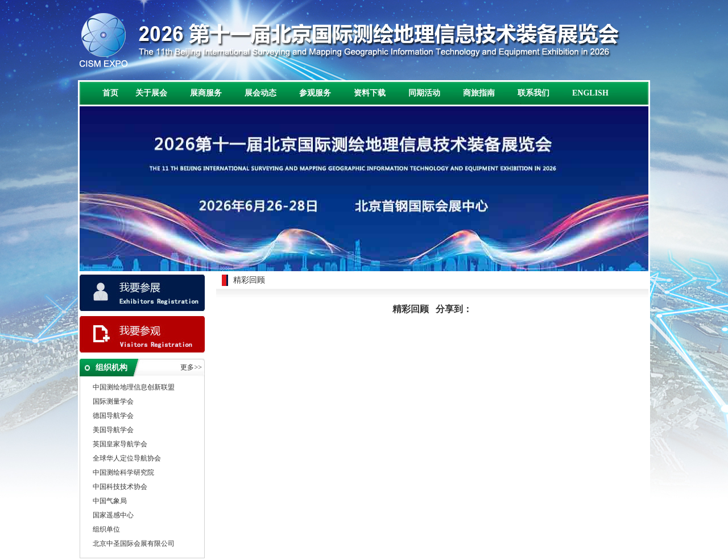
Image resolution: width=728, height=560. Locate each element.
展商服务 (206, 93)
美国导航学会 (113, 430)
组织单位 (106, 530)
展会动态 (260, 93)
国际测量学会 (113, 402)
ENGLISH (590, 93)
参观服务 (315, 93)
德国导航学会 (113, 416)
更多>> (191, 367)
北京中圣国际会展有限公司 (134, 544)
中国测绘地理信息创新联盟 (134, 388)
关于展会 (151, 93)
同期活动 (424, 93)
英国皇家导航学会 (120, 445)
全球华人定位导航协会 (127, 459)
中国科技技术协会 (120, 487)
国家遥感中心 (113, 516)
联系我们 (533, 93)
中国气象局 (110, 501)
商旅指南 (479, 93)
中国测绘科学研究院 (123, 473)
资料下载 (370, 93)
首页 (110, 93)
